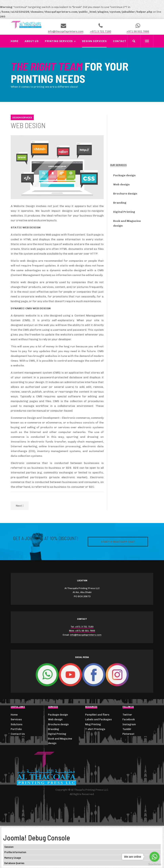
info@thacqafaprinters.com (66, 31)
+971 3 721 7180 (101, 31)
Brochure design (125, 194)
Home (14, 41)
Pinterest (128, 734)
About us (32, 41)
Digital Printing (124, 212)
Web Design (28, 125)
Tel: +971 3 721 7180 (82, 627)
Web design (121, 184)
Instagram (129, 724)
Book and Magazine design (127, 223)
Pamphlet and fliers (97, 715)
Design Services (94, 41)
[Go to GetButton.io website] (154, 864)
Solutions (17, 724)
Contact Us (18, 734)
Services (16, 719)
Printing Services (60, 41)
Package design (124, 175)
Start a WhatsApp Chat (118, 542)
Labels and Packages (98, 719)
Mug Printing (93, 724)
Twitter (127, 715)
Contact (120, 41)
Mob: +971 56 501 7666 (82, 631)
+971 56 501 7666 (138, 31)
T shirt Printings (95, 729)
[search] (134, 41)
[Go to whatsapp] (154, 857)
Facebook (129, 719)
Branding (120, 203)
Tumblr (127, 729)
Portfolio (16, 729)
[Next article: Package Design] (20, 506)
